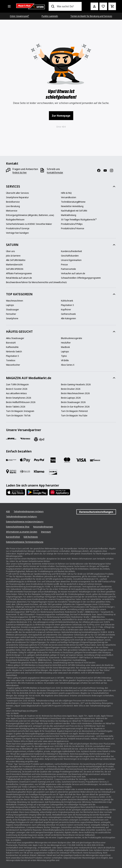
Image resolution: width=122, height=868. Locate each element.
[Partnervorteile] (68, 269)
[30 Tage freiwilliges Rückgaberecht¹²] (79, 220)
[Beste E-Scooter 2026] (17, 389)
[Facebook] (100, 170)
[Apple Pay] (25, 460)
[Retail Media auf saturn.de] (19, 278)
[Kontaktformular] (55, 173)
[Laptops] (10, 305)
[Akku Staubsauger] (15, 338)
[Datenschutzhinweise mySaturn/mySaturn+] (25, 522)
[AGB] (8, 512)
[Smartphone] (12, 318)
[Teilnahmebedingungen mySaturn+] (22, 517)
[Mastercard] (67, 460)
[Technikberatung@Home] (73, 202)
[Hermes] (25, 439)
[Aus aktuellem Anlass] (16, 393)
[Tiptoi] (64, 356)
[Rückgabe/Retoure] (15, 220)
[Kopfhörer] (66, 310)
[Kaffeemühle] (12, 347)
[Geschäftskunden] (70, 256)
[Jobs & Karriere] (13, 256)
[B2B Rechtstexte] (31, 537)
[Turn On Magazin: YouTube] (74, 416)
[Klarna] (39, 471)
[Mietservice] (12, 211)
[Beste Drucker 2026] (71, 389)
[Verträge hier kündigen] (17, 233)
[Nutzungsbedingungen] (43, 527)
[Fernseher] (11, 314)
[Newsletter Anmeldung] (72, 206)
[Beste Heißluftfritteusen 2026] (21, 402)
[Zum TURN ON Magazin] (17, 384)
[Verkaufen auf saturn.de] (73, 273)
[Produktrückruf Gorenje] (18, 228)
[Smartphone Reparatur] (17, 197)
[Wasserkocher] (13, 365)
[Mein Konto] (94, 6)
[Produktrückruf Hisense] (73, 228)
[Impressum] (46, 532)
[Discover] (53, 472)
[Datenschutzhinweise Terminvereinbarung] (25, 542)
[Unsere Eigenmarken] (71, 260)
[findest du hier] (20, 173)
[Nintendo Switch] (14, 352)
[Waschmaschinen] (15, 301)
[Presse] (64, 265)
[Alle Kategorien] (9, 6)
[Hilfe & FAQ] (66, 193)
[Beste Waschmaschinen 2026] (75, 393)
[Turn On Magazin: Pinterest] (74, 411)
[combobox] (68, 6)
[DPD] (39, 439)
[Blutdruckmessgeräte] (72, 338)
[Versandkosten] (69, 197)
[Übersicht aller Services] (17, 193)
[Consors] (11, 460)
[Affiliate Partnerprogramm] (19, 273)
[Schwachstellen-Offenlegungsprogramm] (81, 278)
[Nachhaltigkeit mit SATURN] (74, 211)
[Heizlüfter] (66, 343)
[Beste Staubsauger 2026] (73, 402)
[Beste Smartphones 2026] (19, 398)
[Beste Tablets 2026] (16, 407)
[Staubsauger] (12, 310)
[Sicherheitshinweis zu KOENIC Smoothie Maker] (29, 224)
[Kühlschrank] (67, 301)
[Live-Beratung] (13, 206)
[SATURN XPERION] (15, 269)
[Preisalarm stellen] (103, 6)
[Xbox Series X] (68, 365)
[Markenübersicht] (14, 265)
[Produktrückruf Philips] (72, 224)
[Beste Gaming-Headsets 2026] (76, 384)
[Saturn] (30, 6)
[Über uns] (10, 251)
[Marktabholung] (69, 215)
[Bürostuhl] (11, 343)
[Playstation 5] (67, 305)
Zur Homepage (61, 116)
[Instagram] (113, 170)
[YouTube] (106, 170)
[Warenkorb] (112, 6)
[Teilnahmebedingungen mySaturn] (29, 512)
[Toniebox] (11, 360)
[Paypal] (39, 460)
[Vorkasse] (95, 460)
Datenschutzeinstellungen (96, 512)
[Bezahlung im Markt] (11, 471)
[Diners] (25, 471)
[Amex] (53, 460)
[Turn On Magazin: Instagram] (20, 411)
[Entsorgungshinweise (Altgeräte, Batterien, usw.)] (30, 215)
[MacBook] (65, 347)
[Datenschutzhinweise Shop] (18, 527)
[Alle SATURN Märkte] (16, 260)
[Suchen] (53, 6)
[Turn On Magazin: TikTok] (18, 416)
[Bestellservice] (13, 202)
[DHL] (11, 439)
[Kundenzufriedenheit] (71, 251)
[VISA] (81, 460)
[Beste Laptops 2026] (71, 398)
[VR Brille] (65, 360)
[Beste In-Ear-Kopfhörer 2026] (75, 407)
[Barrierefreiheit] (13, 537)
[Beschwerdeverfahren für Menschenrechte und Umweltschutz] (36, 282)
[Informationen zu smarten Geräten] (22, 532)
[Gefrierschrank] (68, 314)
